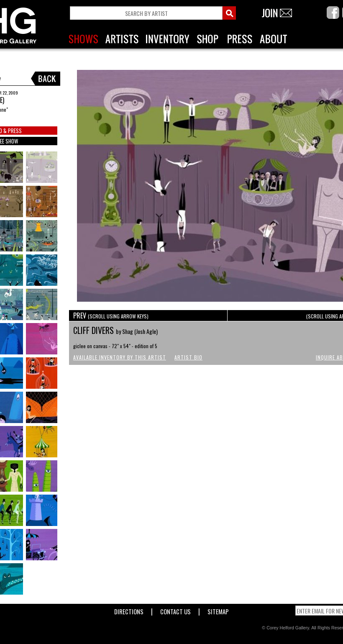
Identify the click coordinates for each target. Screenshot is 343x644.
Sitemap (218, 610)
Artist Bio (188, 357)
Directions (129, 610)
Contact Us (175, 610)
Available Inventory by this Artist (120, 357)
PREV (111, 316)
